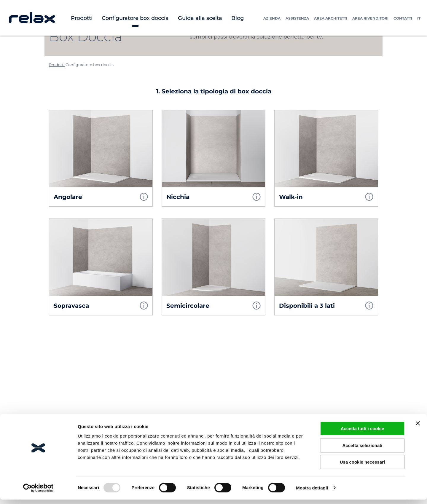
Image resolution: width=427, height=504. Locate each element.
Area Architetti (331, 18)
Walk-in (291, 197)
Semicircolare (188, 306)
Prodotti (82, 18)
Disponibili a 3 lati (307, 306)
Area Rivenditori (370, 18)
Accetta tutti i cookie (363, 433)
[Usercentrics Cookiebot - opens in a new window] (38, 492)
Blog (238, 18)
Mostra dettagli (312, 492)
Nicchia (178, 197)
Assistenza (297, 18)
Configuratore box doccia (135, 18)
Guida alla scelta (200, 18)
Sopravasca (71, 306)
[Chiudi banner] (418, 428)
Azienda (272, 18)
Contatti (403, 18)
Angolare (68, 197)
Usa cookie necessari (363, 466)
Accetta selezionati (362, 450)
